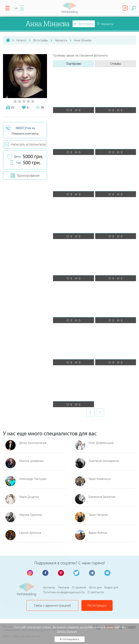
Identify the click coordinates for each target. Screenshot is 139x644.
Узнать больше (67, 631)
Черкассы (61, 40)
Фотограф (85, 24)
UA (16, 8)
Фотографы (41, 40)
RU (22, 8)
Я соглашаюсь (69, 639)
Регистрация (97, 605)
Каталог (21, 40)
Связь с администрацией (52, 605)
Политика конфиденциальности (64, 592)
